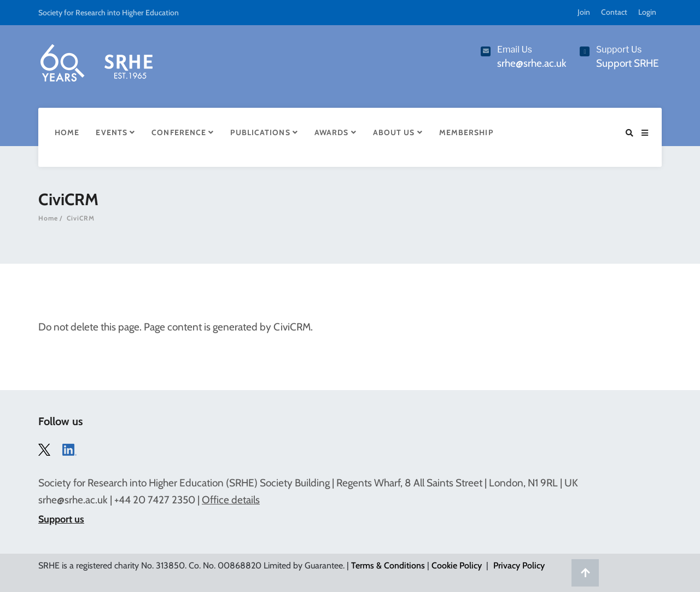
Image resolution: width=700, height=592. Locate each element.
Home (67, 132)
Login (647, 12)
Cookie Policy (457, 565)
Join (584, 12)
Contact (614, 12)
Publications (264, 132)
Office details (231, 500)
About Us (398, 132)
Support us (61, 519)
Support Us (619, 50)
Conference (183, 132)
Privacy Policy (519, 565)
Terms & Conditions (388, 565)
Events (115, 132)
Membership (466, 132)
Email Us (515, 50)
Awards (336, 132)
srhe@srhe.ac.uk (73, 500)
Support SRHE (628, 63)
